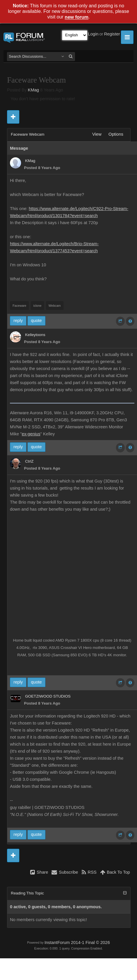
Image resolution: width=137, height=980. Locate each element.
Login (93, 34)
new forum (77, 17)
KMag (33, 90)
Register (112, 34)
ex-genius (31, 434)
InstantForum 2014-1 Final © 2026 (77, 942)
